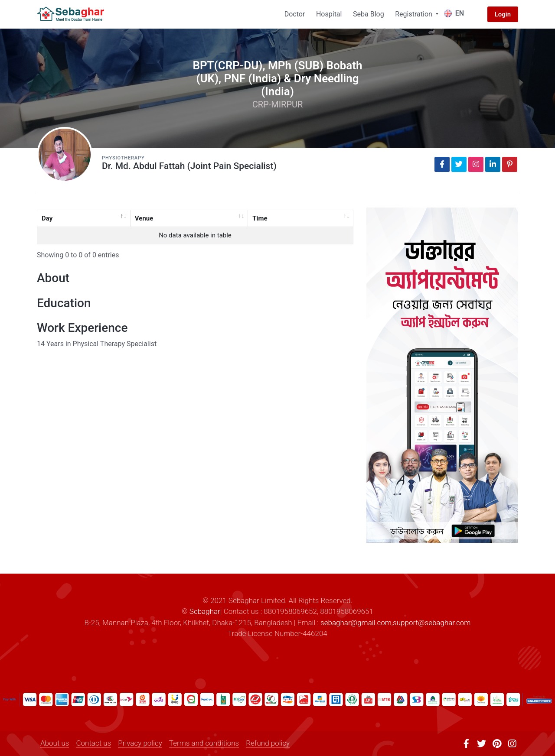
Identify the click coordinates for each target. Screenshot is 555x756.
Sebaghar (205, 611)
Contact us (93, 743)
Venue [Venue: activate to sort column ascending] (144, 218)
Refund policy (268, 743)
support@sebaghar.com (432, 623)
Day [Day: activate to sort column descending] (47, 218)
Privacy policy (140, 743)
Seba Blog (369, 14)
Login (503, 14)
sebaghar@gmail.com (356, 623)
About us (55, 743)
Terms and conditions (204, 743)
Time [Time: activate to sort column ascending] (260, 218)
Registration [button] (415, 14)
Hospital (329, 14)
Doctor (295, 14)
